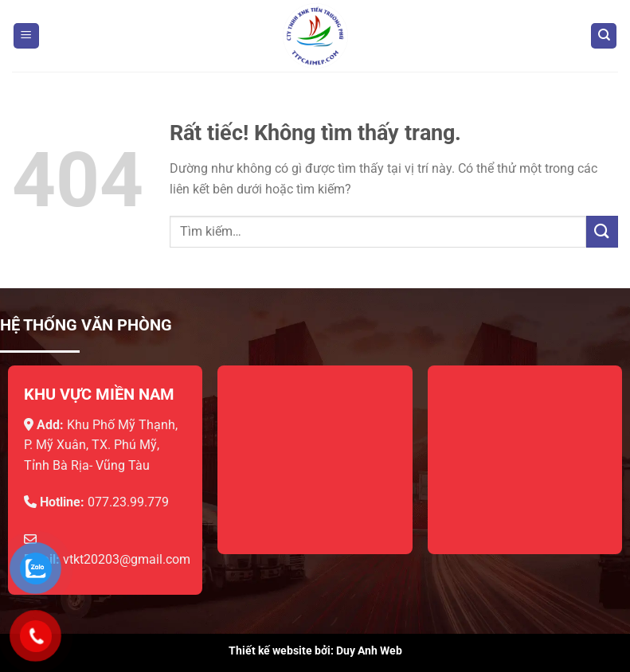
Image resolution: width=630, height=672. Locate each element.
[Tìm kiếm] (604, 36)
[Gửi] (602, 231)
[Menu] (26, 36)
